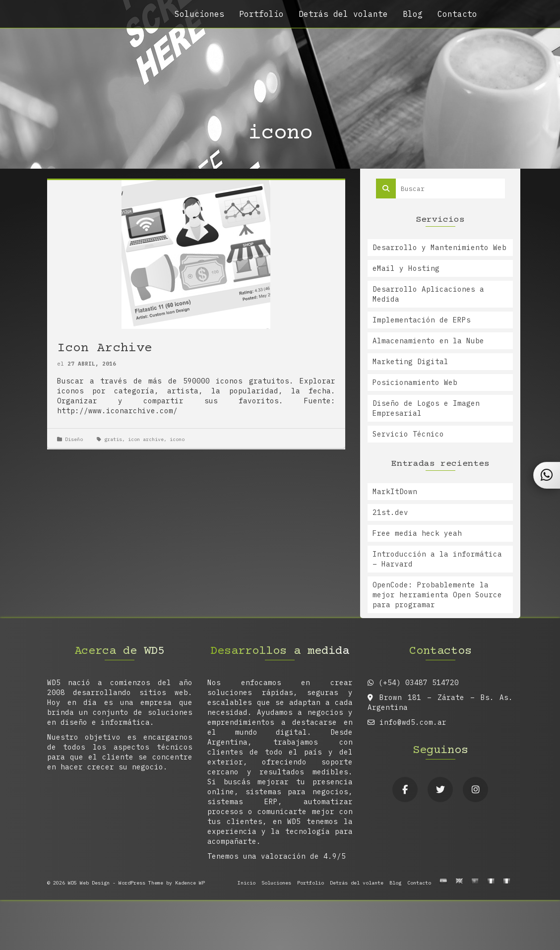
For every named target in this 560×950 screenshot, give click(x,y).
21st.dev (390, 512)
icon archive (146, 439)
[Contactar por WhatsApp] (547, 475)
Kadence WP (190, 883)
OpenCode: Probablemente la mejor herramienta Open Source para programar (437, 595)
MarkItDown (395, 492)
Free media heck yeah (417, 533)
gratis (113, 439)
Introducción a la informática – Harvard (437, 559)
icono (177, 439)
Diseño (74, 439)
